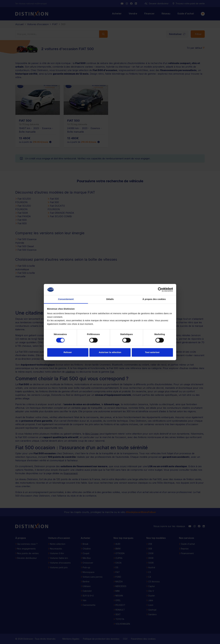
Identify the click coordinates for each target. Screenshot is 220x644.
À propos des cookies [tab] (154, 299)
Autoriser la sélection (110, 352)
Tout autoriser (152, 352)
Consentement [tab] (66, 299)
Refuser (68, 352)
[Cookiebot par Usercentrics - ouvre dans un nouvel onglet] (160, 289)
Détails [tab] (110, 299)
